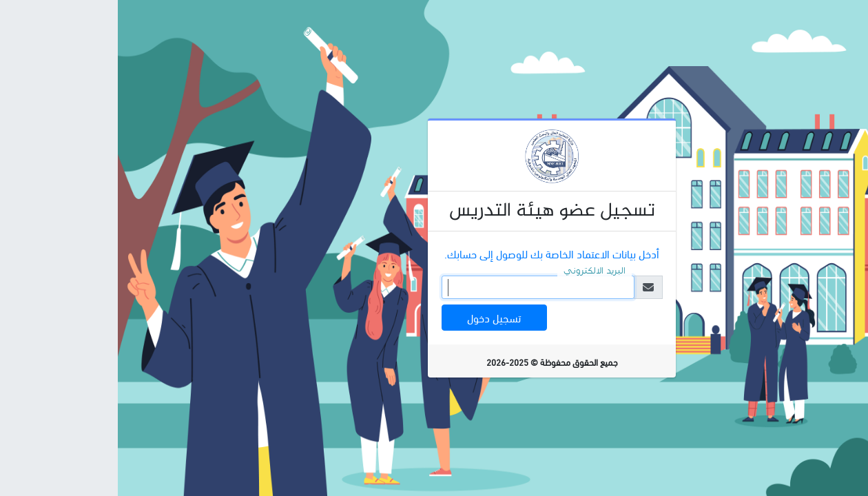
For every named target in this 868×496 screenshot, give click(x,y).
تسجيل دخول (376, 317)
